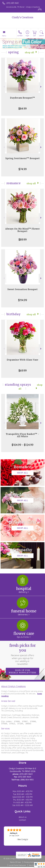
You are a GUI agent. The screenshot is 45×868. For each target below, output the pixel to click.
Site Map (32, 866)
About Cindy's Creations (13, 686)
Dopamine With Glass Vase (23, 360)
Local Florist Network (17, 866)
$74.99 (23, 169)
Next (41, 87)
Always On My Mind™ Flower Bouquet (22, 230)
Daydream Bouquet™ (22, 98)
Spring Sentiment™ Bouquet (23, 158)
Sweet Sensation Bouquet (23, 289)
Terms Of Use (15, 863)
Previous (4, 87)
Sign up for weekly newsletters (22, 671)
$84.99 (22, 109)
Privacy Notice (29, 863)
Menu (4, 36)
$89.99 (23, 240)
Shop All (29, 53)
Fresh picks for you (23, 654)
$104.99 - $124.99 (22, 445)
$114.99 (23, 300)
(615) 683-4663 (12, 3)
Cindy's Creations (23, 17)
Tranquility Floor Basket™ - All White (23, 435)
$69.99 (23, 370)
